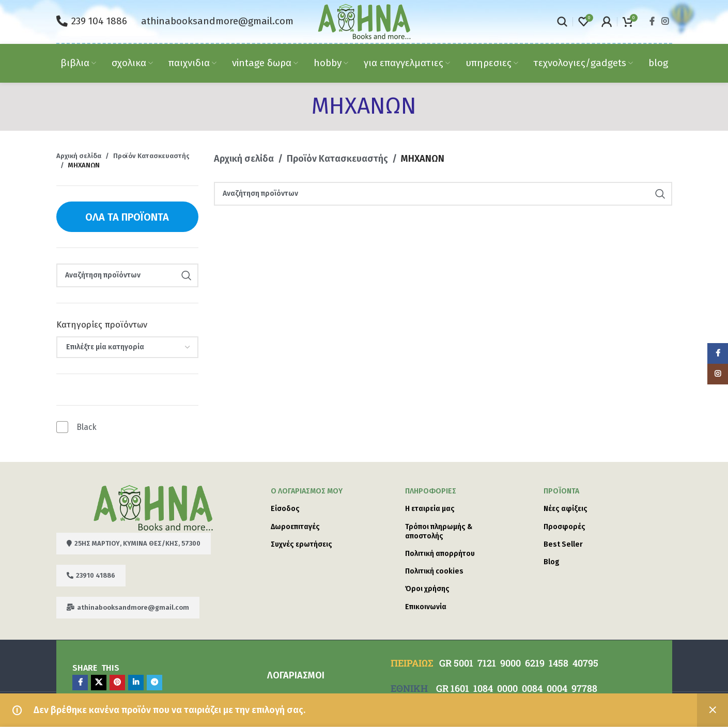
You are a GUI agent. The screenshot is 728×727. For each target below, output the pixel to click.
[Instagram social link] (665, 21)
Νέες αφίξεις (566, 509)
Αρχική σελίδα (79, 156)
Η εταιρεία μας (430, 509)
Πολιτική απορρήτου (440, 554)
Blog (552, 562)
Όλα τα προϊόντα (127, 217)
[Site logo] (364, 21)
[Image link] (153, 507)
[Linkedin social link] (136, 683)
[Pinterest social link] (117, 683)
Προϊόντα (561, 491)
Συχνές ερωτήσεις (301, 544)
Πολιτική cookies (434, 571)
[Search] (562, 22)
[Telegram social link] (154, 683)
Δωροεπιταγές (295, 527)
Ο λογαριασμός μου (307, 491)
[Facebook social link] (652, 21)
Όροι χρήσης (427, 589)
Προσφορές (564, 527)
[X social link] (99, 683)
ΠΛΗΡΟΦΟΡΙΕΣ (431, 491)
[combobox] (128, 347)
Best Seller (563, 544)
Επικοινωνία (426, 607)
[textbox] (128, 347)
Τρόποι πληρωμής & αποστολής (439, 531)
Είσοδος (285, 509)
